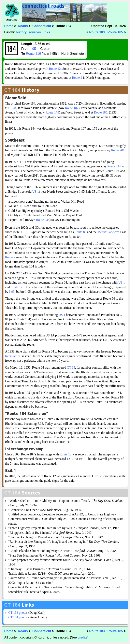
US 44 (12, 108)
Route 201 (118, 150)
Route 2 (77, 78)
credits (82, 637)
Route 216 (33, 54)
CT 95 (71, 367)
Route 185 (115, 32)
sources (35, 32)
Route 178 (52, 112)
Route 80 (81, 232)
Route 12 (55, 69)
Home (9, 26)
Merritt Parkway (108, 232)
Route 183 (97, 32)
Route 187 (72, 108)
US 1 (35, 192)
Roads (23, 26)
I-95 (33, 49)
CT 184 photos (18, 613)
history (21, 32)
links (46, 32)
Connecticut (42, 26)
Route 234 (114, 166)
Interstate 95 (13, 356)
